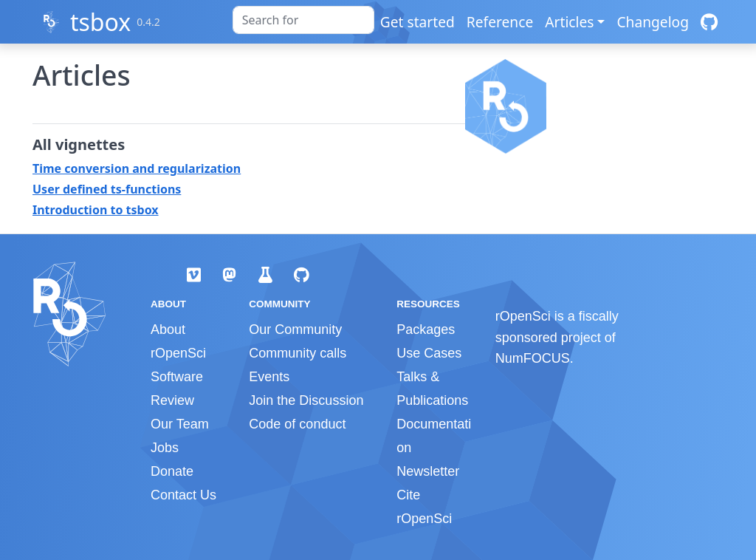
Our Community (295, 329)
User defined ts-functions (107, 189)
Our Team (180, 424)
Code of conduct (297, 424)
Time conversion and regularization (137, 168)
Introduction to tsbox (96, 210)
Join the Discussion (306, 400)
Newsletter (428, 471)
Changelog (653, 22)
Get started (417, 22)
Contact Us (183, 495)
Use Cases (429, 353)
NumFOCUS (533, 358)
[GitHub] (709, 22)
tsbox (100, 22)
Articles (569, 22)
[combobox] (303, 20)
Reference (500, 22)
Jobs (165, 448)
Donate (172, 471)
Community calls (298, 353)
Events (269, 377)
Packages (426, 329)
